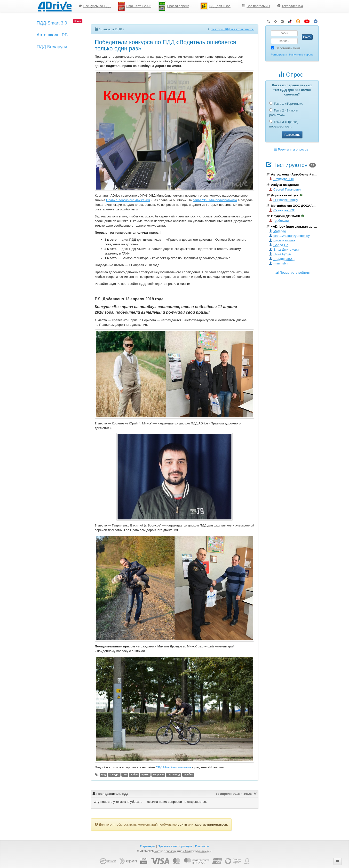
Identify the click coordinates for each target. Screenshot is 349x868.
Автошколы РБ (52, 35)
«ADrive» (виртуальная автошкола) (297, 227)
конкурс (114, 775)
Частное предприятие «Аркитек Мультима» (183, 851)
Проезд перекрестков (178, 6)
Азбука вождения (283, 185)
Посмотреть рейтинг (293, 273)
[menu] (191, 6)
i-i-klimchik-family (283, 200)
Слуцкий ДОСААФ (285, 216)
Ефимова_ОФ (282, 179)
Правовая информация (175, 846)
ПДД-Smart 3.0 (52, 23)
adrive (134, 775)
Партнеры (148, 846)
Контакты (202, 846)
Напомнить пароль (301, 55)
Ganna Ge (279, 245)
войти (182, 824)
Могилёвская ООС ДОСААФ (293, 206)
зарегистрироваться (211, 824)
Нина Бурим (280, 254)
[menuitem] (95, 6)
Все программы (256, 6)
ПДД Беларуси (52, 47)
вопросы (158, 775)
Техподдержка (290, 6)
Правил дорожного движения (128, 200)
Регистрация (279, 55)
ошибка (188, 775)
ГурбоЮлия (280, 221)
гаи (125, 775)
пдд (103, 775)
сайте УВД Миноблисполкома (215, 200)
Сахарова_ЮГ (282, 210)
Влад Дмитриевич (285, 250)
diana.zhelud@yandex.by (289, 236)
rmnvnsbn (278, 263)
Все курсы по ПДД (95, 6)
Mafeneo (278, 231)
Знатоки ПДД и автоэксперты (232, 29)
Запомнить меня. (286, 48)
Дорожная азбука (285, 195)
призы (145, 775)
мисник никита (282, 240)
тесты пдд (174, 775)
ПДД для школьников (220, 6)
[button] (338, 861)
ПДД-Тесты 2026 (135, 6)
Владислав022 (282, 259)
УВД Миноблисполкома (173, 767)
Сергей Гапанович (285, 189)
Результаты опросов (291, 149)
